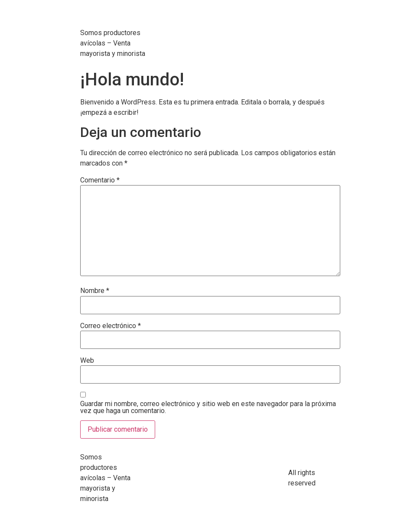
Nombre (95, 291)
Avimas (109, 17)
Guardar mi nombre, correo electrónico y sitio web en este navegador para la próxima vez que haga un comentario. (208, 407)
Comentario (100, 180)
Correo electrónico (111, 326)
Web (87, 361)
